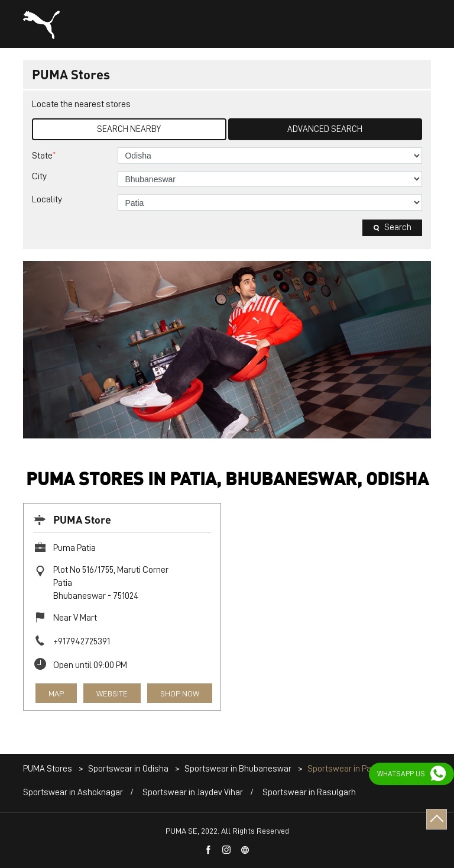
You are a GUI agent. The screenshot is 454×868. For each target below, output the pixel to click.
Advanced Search (325, 129)
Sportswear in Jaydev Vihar (193, 793)
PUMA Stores (48, 769)
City (39, 176)
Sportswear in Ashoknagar (73, 793)
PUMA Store (82, 519)
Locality (47, 199)
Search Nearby (129, 129)
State (44, 155)
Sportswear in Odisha (128, 769)
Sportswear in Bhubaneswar (238, 769)
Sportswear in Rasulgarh (309, 793)
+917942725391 (82, 641)
